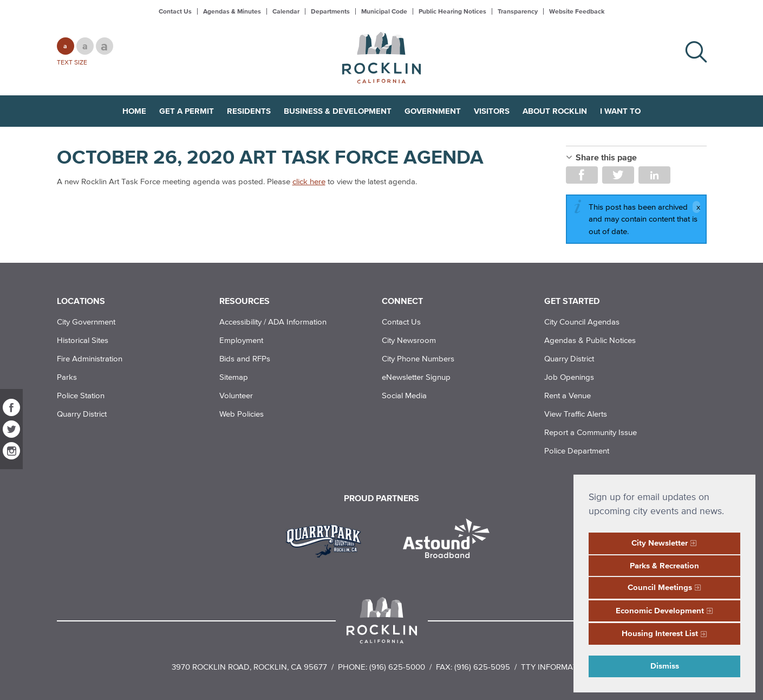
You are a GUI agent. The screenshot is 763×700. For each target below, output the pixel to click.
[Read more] (327, 540)
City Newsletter (660, 543)
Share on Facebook (582, 175)
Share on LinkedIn (654, 175)
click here (309, 181)
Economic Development (660, 610)
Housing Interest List (660, 633)
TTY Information (556, 667)
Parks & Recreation (664, 565)
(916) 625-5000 (397, 667)
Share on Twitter (618, 175)
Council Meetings (660, 587)
